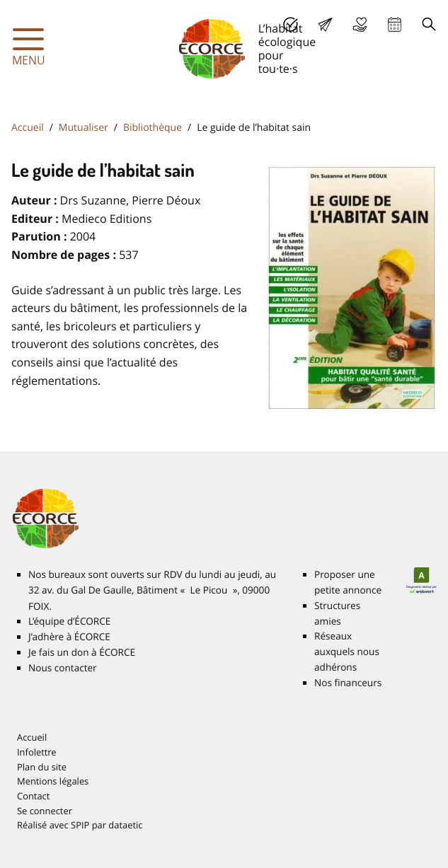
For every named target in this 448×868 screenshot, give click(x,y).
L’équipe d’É (69, 621)
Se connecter (45, 811)
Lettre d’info (325, 24)
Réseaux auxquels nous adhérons (347, 652)
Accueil (28, 128)
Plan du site (42, 767)
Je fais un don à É (360, 24)
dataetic (125, 825)
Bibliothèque (153, 128)
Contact (33, 796)
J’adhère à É (69, 637)
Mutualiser (84, 128)
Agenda (395, 24)
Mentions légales (53, 781)
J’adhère (291, 24)
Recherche (429, 24)
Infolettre (37, 752)
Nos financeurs (348, 683)
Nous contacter (63, 668)
